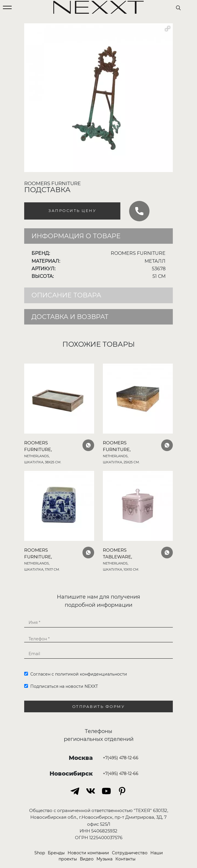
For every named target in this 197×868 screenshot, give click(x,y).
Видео (87, 859)
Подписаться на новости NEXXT (61, 686)
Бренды (56, 853)
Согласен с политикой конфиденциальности (76, 674)
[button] (168, 29)
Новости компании (88, 853)
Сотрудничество (130, 853)
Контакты (125, 859)
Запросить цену (72, 211)
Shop (40, 853)
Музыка (104, 859)
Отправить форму (99, 707)
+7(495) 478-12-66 (121, 758)
